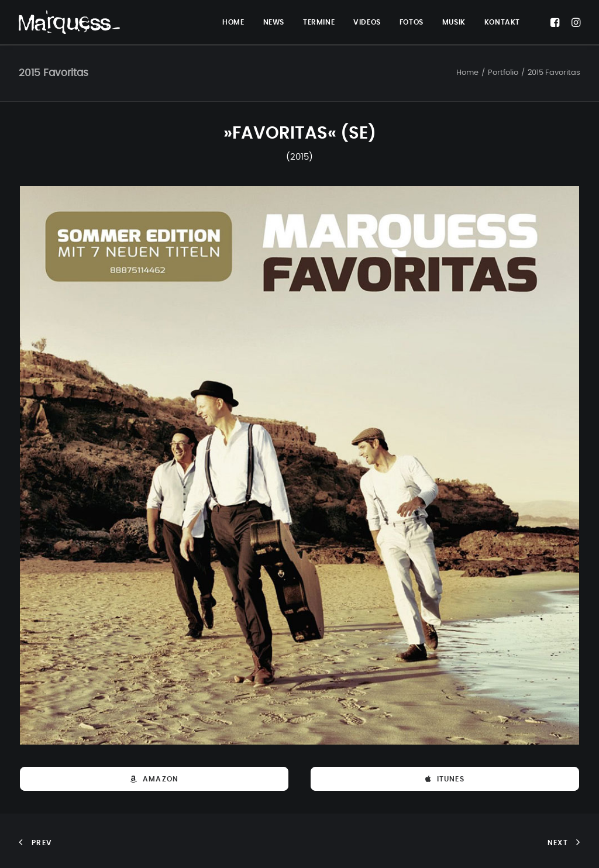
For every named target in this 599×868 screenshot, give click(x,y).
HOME (233, 22)
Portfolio (503, 73)
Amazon (154, 779)
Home (467, 73)
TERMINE (319, 22)
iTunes (445, 779)
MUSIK (454, 22)
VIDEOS (367, 22)
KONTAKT (502, 22)
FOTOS (412, 22)
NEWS (274, 22)
